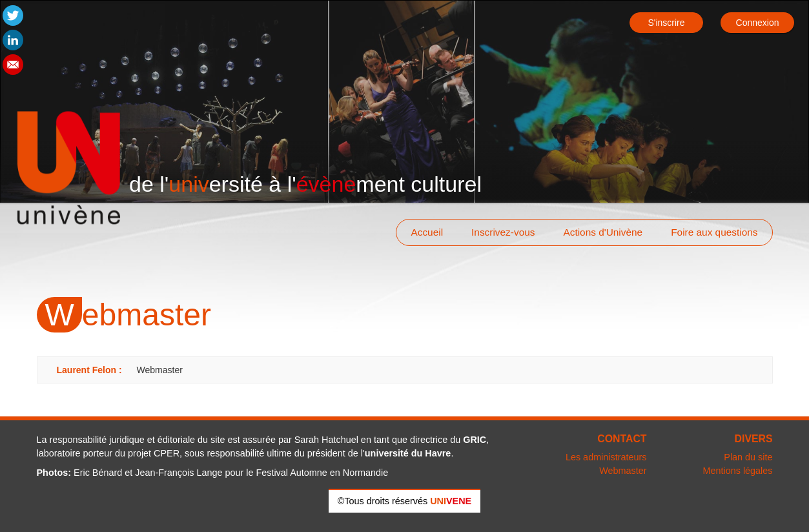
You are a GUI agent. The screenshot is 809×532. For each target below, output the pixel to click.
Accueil (427, 232)
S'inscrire (666, 23)
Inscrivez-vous (503, 232)
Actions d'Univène (603, 232)
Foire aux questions (714, 232)
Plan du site (748, 457)
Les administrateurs (606, 457)
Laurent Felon (87, 370)
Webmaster (623, 471)
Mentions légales (738, 471)
